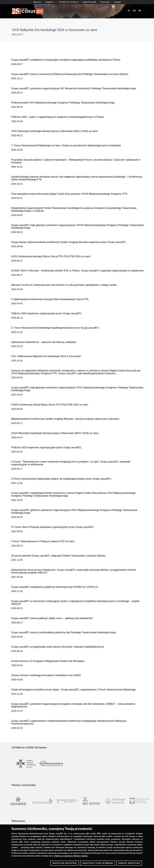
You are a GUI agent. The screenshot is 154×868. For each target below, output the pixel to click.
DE (140, 11)
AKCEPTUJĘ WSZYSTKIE (65, 863)
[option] (16, 801)
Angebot (50, 2)
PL (129, 11)
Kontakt (117, 2)
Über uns (37, 2)
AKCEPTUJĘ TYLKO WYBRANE (98, 863)
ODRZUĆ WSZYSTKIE (129, 863)
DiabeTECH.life (89, 2)
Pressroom (105, 2)
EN (134, 11)
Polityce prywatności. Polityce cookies (71, 856)
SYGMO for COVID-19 (69, 2)
